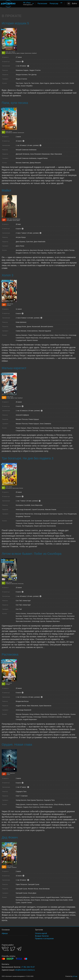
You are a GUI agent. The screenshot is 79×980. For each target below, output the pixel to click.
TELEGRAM (19, 949)
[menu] (40, 4)
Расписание (42, 4)
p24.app (75, 976)
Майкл (6, 190)
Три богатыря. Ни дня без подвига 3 (28, 458)
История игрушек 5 (15, 23)
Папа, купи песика (15, 103)
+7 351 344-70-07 (28, 967)
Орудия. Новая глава (17, 745)
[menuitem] (28, 4)
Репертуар (54, 4)
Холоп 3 (8, 275)
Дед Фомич (10, 837)
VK (5, 949)
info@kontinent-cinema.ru (25, 970)
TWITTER (13, 949)
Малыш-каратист (14, 368)
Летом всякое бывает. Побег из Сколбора (32, 554)
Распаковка (10, 654)
